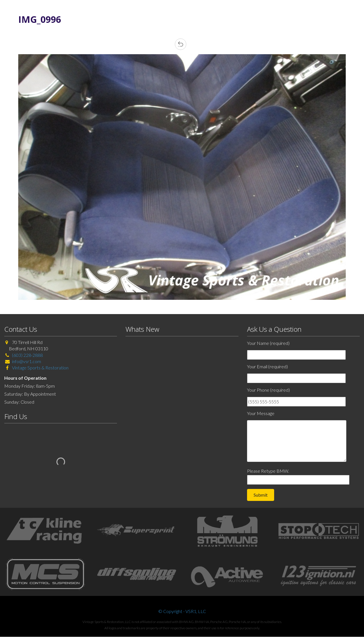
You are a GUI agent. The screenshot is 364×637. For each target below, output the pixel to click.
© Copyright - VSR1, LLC (182, 611)
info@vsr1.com (27, 361)
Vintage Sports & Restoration (40, 368)
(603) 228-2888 (27, 355)
